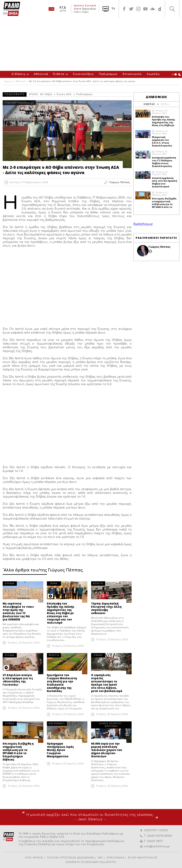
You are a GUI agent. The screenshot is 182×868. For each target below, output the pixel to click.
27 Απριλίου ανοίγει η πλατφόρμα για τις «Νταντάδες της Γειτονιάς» (18, 680)
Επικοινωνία (132, 74)
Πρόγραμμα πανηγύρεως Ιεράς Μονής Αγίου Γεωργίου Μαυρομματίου (60, 750)
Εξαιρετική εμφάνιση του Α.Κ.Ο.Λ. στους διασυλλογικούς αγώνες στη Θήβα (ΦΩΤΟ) (163, 141)
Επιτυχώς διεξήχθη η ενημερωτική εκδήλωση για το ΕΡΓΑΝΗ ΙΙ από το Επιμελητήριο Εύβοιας (18, 751)
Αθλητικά (41, 74)
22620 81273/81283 (160, 836)
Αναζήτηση (172, 9)
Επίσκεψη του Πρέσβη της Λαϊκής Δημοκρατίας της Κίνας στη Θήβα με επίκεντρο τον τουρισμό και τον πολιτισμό (61, 613)
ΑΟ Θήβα (46, 94)
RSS (101, 858)
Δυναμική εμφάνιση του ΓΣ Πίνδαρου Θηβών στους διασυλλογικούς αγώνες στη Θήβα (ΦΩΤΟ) (164, 162)
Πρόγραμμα (108, 74)
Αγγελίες (153, 74)
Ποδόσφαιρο (85, 94)
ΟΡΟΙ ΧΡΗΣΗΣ (34, 858)
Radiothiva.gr (143, 224)
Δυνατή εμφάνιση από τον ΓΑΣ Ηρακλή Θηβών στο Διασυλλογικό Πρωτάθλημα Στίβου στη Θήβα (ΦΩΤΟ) (165, 182)
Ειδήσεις (18, 74)
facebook (124, 9)
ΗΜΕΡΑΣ (149, 104)
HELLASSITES (108, 862)
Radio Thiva (11, 9)
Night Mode (177, 74)
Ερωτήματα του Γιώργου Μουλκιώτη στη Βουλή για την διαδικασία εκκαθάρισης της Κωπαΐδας (62, 683)
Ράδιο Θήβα (81, 12)
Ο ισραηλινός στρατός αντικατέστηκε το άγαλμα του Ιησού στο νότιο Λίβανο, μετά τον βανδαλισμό (107, 683)
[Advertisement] (91, 44)
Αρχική (8, 81)
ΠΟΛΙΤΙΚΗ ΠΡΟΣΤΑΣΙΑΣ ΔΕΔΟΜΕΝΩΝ (71, 858)
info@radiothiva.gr (157, 846)
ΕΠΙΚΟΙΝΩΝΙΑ (116, 858)
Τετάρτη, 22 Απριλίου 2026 (24, 643)
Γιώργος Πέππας (160, 247)
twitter (131, 9)
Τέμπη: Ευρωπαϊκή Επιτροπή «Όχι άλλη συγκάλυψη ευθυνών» (106, 608)
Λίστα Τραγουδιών (85, 9)
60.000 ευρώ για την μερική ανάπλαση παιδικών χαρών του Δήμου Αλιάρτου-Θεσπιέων (107, 750)
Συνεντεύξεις (83, 74)
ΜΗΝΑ (165, 104)
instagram (138, 9)
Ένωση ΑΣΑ (64, 94)
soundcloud (152, 9)
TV (113, 9)
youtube (145, 9)
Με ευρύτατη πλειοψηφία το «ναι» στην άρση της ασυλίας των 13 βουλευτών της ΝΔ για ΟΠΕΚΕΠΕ (18, 611)
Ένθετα (59, 74)
